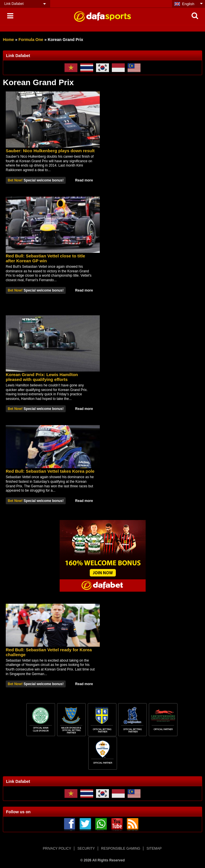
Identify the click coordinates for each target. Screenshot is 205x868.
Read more (84, 180)
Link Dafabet (14, 4)
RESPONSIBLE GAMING (121, 849)
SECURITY (86, 849)
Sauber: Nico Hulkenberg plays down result (50, 151)
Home (8, 40)
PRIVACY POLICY (57, 849)
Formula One (31, 40)
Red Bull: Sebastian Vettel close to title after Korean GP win (45, 258)
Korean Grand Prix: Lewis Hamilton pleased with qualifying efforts (42, 377)
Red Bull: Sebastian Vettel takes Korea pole (50, 471)
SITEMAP (154, 849)
